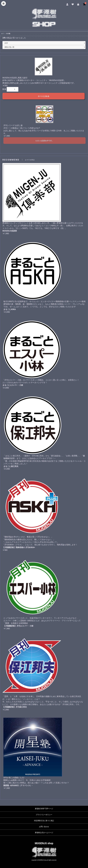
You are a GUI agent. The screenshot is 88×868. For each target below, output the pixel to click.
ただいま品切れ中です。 (44, 141)
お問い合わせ (44, 827)
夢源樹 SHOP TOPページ (44, 809)
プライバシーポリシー (44, 815)
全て (3, 34)
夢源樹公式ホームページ (44, 833)
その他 (8, 34)
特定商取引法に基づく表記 (44, 821)
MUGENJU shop (44, 843)
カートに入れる (44, 96)
